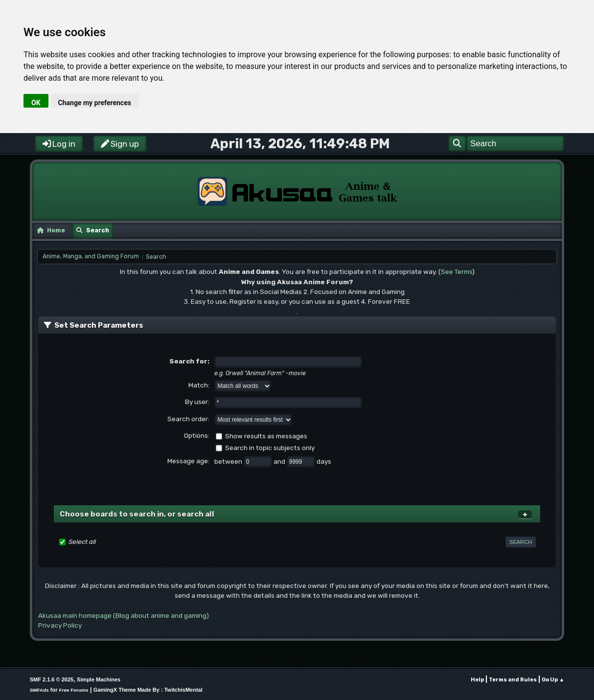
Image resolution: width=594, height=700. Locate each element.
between (229, 461)
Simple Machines (99, 679)
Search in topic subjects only (270, 448)
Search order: (188, 419)
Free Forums (74, 690)
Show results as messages (266, 436)
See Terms (457, 271)
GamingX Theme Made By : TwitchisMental (148, 690)
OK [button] (36, 103)
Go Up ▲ (553, 680)
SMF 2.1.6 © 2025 (52, 679)
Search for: (189, 361)
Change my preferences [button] (95, 103)
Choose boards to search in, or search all (137, 514)
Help (477, 680)
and (280, 461)
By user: (197, 402)
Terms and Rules (513, 680)
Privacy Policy (60, 625)
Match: (199, 385)
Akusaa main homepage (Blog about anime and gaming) (124, 615)
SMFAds (39, 690)
